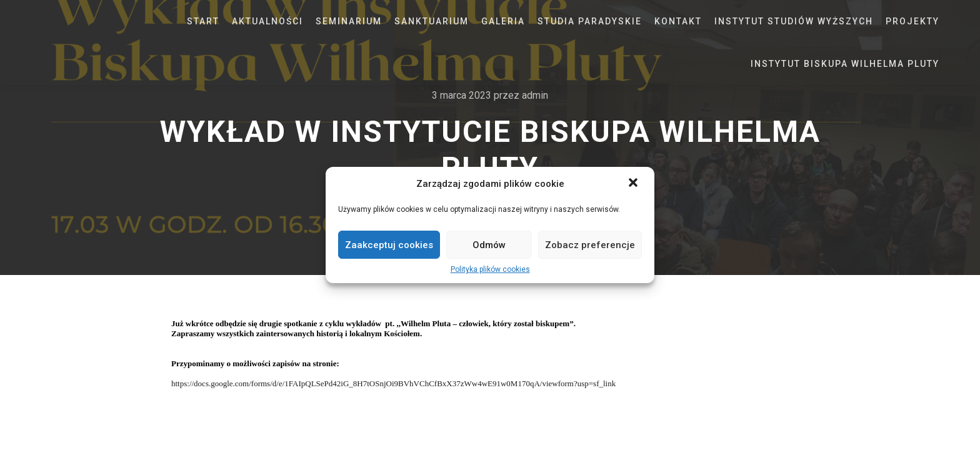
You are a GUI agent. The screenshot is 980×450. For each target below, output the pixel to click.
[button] (634, 184)
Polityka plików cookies (490, 269)
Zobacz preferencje (590, 245)
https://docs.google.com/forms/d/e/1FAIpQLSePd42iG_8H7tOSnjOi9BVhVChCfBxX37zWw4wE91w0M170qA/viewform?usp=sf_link (393, 383)
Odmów (489, 245)
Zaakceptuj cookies (389, 245)
